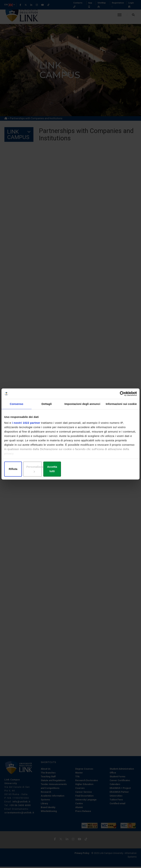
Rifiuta (26, 469)
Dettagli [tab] (47, 406)
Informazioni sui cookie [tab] (121, 406)
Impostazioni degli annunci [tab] (82, 406)
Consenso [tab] (16, 406)
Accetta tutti (115, 469)
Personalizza (71, 469)
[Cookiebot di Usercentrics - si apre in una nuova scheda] (121, 396)
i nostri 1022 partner (26, 425)
